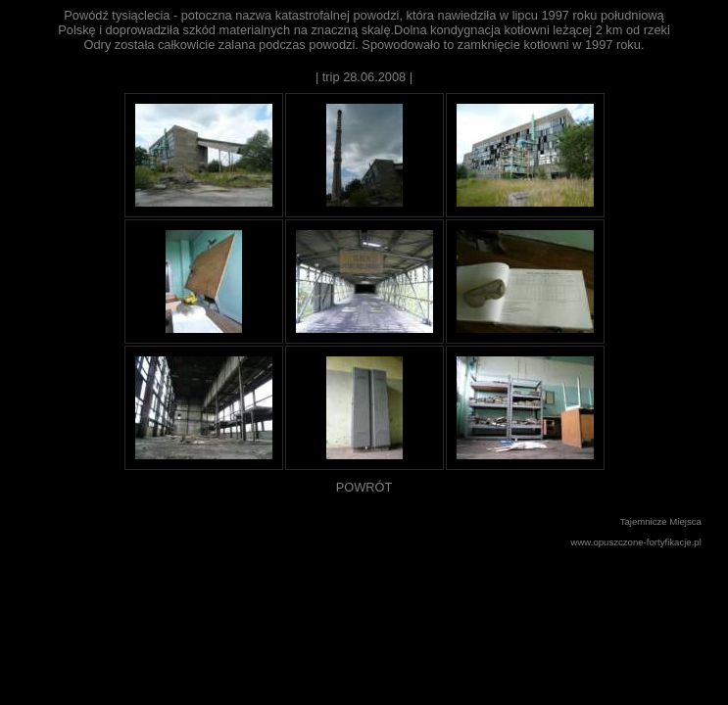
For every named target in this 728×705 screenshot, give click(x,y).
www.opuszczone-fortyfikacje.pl (636, 542)
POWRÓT (364, 487)
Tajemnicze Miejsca (661, 521)
